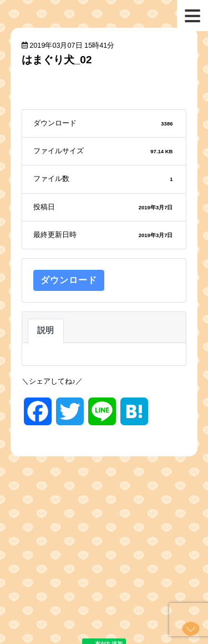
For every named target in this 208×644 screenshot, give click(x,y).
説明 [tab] (46, 330)
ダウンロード (69, 280)
